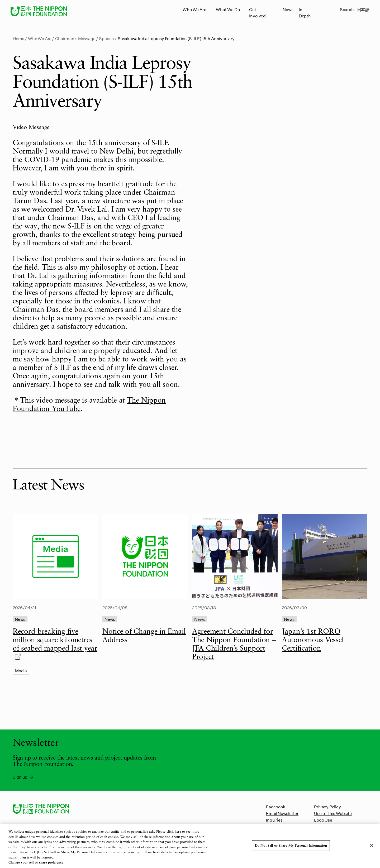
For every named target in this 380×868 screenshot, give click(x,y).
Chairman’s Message (75, 38)
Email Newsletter (282, 813)
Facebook (275, 807)
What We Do (228, 9)
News (288, 9)
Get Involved (257, 13)
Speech (106, 38)
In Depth (305, 13)
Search (347, 9)
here (178, 832)
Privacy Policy (327, 807)
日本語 (363, 9)
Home (18, 38)
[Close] (372, 845)
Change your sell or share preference (36, 863)
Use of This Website (333, 813)
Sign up (23, 777)
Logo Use (323, 820)
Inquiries (274, 820)
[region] (190, 846)
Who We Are (194, 9)
